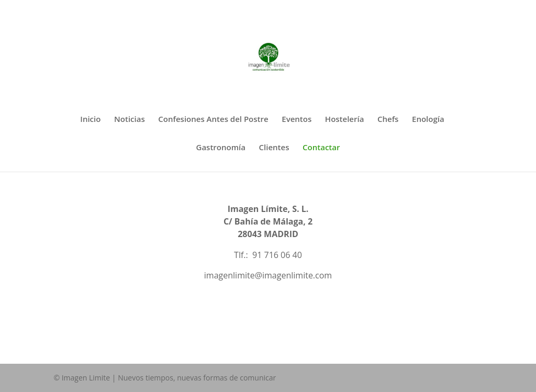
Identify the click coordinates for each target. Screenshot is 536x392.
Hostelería (345, 120)
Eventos (297, 120)
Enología (428, 120)
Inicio (90, 120)
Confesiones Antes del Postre (213, 120)
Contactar (321, 148)
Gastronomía (221, 148)
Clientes (274, 148)
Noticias (130, 120)
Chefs (388, 120)
